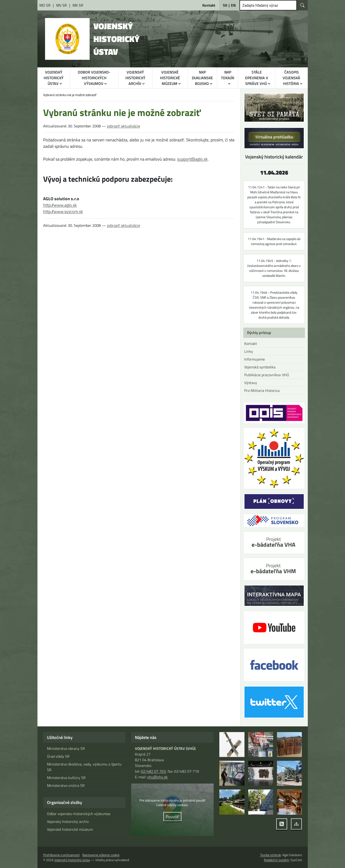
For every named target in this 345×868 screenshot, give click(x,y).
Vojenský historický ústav (72, 860)
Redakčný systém (277, 860)
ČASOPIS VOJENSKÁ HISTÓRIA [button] (291, 78)
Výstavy (251, 383)
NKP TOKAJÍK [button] (228, 75)
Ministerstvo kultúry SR (66, 778)
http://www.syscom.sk (63, 211)
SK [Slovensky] (225, 5)
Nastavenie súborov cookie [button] (101, 855)
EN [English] (233, 5)
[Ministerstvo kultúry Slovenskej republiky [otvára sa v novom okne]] (77, 5)
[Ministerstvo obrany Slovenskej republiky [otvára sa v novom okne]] (45, 5)
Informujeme (255, 359)
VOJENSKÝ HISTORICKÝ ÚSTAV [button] (54, 78)
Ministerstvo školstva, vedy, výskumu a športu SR (84, 767)
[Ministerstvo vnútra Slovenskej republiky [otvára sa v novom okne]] (61, 5)
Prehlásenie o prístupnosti (61, 855)
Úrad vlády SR (58, 756)
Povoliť (173, 817)
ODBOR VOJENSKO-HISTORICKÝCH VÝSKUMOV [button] (94, 78)
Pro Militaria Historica (261, 390)
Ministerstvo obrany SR (66, 748)
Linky (248, 351)
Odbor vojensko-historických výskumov (78, 814)
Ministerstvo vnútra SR (65, 785)
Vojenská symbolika (260, 367)
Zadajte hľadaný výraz (260, 5)
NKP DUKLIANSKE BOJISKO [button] (202, 78)
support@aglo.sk (191, 159)
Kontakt (251, 343)
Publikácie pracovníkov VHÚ (266, 375)
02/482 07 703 (153, 771)
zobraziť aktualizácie (122, 126)
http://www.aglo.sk (60, 205)
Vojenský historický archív (67, 822)
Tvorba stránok (270, 855)
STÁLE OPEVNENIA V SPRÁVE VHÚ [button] (257, 78)
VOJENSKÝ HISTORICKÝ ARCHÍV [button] (135, 78)
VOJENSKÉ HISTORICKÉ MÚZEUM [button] (170, 78)
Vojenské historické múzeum (70, 829)
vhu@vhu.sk (157, 777)
